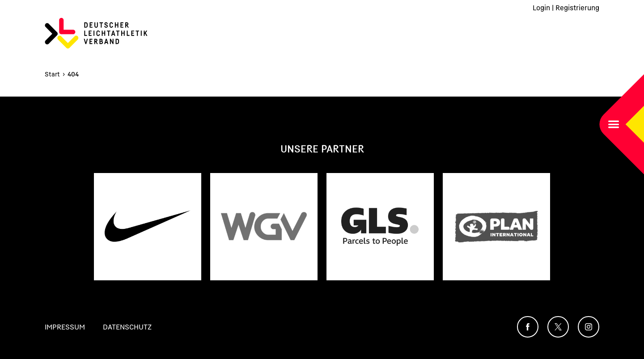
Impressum (65, 327)
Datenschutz (127, 327)
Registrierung (577, 8)
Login (541, 8)
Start (52, 74)
